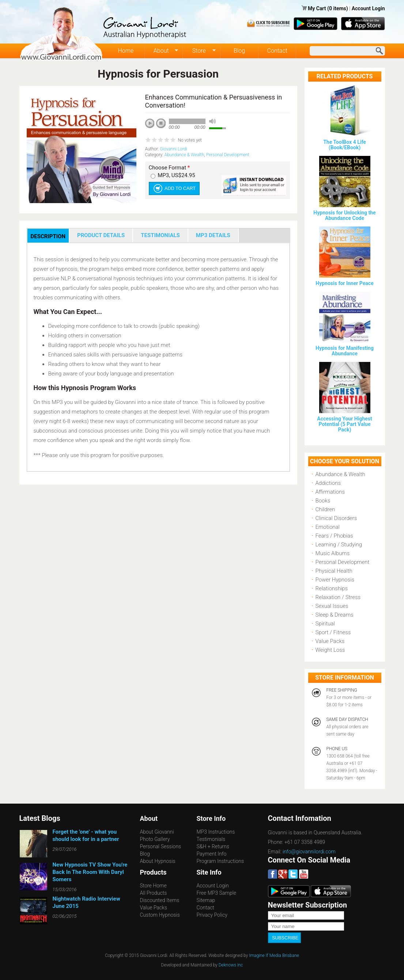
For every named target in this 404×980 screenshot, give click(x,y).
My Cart (318, 8)
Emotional (328, 527)
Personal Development (228, 155)
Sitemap (206, 900)
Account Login (368, 8)
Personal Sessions (161, 846)
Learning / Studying (339, 545)
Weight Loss (330, 650)
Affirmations (330, 492)
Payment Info (212, 854)
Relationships (332, 588)
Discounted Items (160, 900)
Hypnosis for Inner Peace (344, 283)
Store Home (153, 886)
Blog (239, 51)
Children (325, 509)
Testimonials (211, 839)
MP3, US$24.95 (176, 175)
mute (212, 121)
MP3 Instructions (216, 832)
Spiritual (325, 624)
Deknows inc (231, 964)
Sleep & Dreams (335, 615)
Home (126, 51)
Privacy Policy (212, 915)
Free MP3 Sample (216, 893)
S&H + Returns (213, 846)
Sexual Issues (332, 606)
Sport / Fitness (333, 632)
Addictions (328, 483)
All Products (154, 893)
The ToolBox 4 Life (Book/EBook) (345, 145)
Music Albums (333, 553)
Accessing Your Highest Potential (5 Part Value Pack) (344, 424)
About (161, 51)
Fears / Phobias (334, 536)
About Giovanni (157, 832)
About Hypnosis (158, 861)
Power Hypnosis (335, 580)
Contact (277, 51)
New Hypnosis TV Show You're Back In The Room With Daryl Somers (90, 872)
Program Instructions (220, 861)
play (152, 126)
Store (199, 51)
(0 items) (338, 8)
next (182, 133)
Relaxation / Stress (338, 597)
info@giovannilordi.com (309, 852)
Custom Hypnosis (160, 915)
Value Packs (330, 641)
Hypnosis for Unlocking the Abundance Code (344, 215)
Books (323, 501)
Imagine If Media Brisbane (274, 955)
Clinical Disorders (336, 518)
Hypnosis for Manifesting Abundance (345, 351)
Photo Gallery (155, 839)
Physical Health (334, 571)
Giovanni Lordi (173, 149)
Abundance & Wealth (184, 155)
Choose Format (169, 168)
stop (161, 124)
